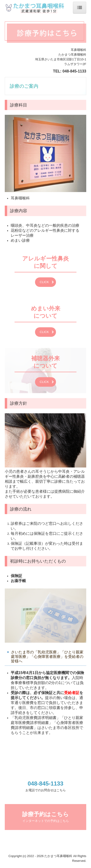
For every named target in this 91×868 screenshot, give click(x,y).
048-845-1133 (74, 71)
